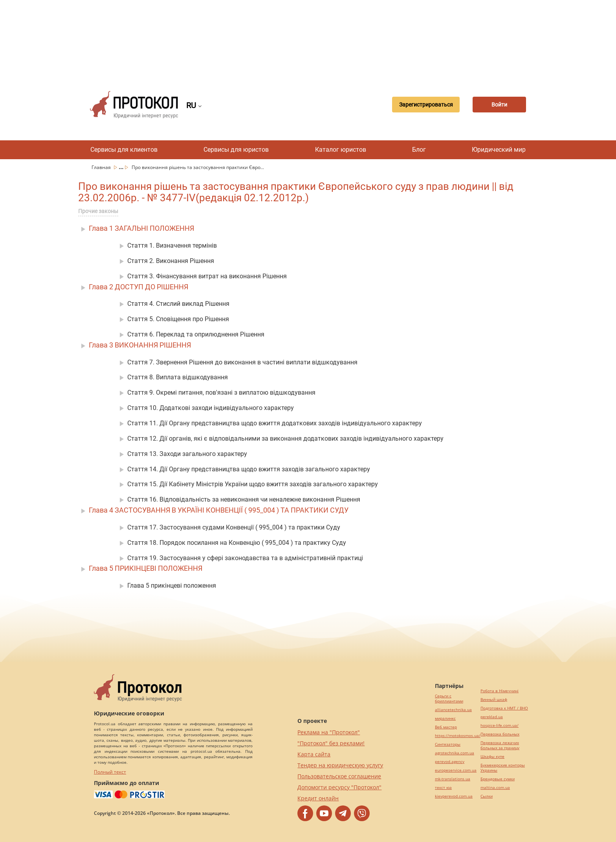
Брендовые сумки (498, 779)
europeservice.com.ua (456, 770)
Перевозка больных (500, 734)
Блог (419, 150)
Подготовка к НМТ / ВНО (504, 708)
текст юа (443, 788)
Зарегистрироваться (423, 105)
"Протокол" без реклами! (331, 743)
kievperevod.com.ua (454, 796)
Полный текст (110, 772)
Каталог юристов (341, 150)
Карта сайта (314, 754)
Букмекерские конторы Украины (503, 768)
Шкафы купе (492, 757)
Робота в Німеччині (500, 691)
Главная (102, 167)
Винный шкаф (494, 700)
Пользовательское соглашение (339, 776)
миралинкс (445, 718)
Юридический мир (499, 150)
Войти (499, 105)
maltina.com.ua (495, 788)
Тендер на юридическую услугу (340, 765)
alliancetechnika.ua (453, 710)
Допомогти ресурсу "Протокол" (339, 787)
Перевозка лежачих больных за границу (500, 745)
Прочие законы (98, 211)
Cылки (487, 796)
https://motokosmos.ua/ (458, 736)
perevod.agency (450, 762)
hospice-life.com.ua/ (500, 725)
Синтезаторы (448, 744)
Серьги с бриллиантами (449, 699)
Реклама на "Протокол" (329, 732)
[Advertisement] (308, 39)
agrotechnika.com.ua (455, 753)
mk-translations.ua (453, 779)
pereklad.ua (492, 717)
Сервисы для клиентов (124, 150)
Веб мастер (446, 727)
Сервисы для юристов (236, 150)
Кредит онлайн (318, 798)
